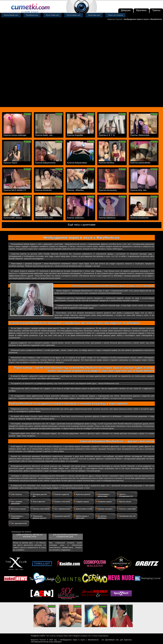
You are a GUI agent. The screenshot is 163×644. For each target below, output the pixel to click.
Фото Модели (74, 636)
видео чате (110, 256)
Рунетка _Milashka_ (76, 190)
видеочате (13, 273)
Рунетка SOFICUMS (44, 218)
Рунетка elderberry (107, 218)
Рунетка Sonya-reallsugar (15, 135)
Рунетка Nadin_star (44, 135)
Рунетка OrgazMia (75, 135)
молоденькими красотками (121, 398)
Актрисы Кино (62, 636)
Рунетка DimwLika (44, 190)
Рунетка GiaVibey (106, 163)
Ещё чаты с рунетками (82, 225)
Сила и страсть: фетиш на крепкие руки (29, 536)
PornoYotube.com (74, 15)
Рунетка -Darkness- (76, 218)
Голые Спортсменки (100, 636)
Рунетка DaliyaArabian (77, 163)
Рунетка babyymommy (45, 163)
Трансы (156, 10)
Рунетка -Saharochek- (140, 135)
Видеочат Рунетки (115, 19)
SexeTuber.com (94, 15)
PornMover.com (32, 15)
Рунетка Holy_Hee (138, 190)
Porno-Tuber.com (52, 15)
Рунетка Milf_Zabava (13, 218)
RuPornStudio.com (11, 15)
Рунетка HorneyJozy (108, 190)
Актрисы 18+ (86, 636)
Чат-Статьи (51, 636)
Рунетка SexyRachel (139, 218)
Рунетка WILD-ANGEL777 (15, 190)
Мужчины (141, 10)
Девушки (126, 10)
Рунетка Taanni (10, 163)
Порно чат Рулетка (115, 15)
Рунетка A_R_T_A (107, 135)
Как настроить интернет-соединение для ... (66, 536)
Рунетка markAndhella (140, 163)
